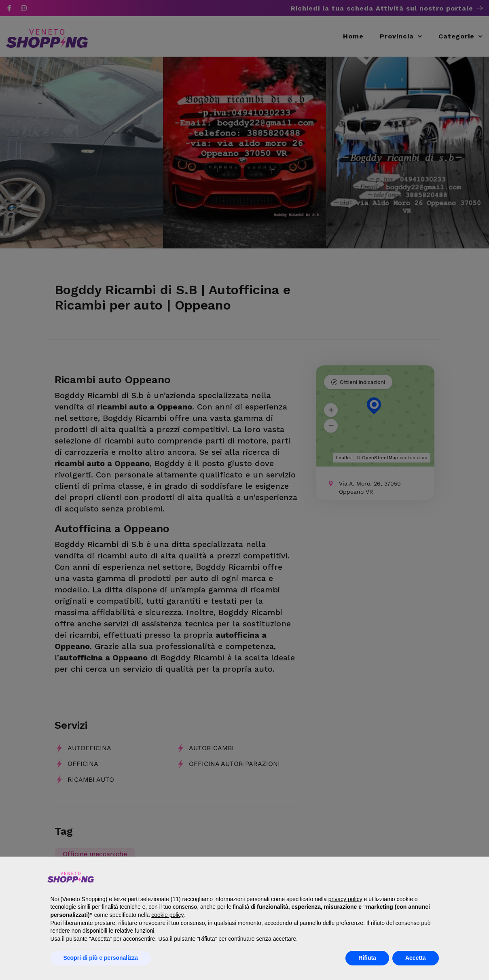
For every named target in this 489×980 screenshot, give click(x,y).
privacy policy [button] (345, 899)
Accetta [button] (416, 958)
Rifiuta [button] (367, 958)
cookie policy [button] (167, 915)
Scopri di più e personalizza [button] (101, 958)
